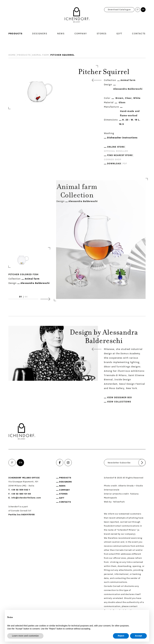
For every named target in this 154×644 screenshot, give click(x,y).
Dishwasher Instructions (122, 138)
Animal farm (40, 55)
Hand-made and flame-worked (130, 113)
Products (15, 34)
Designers (40, 34)
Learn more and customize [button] (25, 636)
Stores (102, 34)
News (61, 34)
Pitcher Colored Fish (23, 275)
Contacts (139, 34)
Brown (119, 98)
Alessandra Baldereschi (128, 89)
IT (138, 10)
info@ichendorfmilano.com (26, 498)
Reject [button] (121, 636)
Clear (128, 98)
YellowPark (119, 502)
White (137, 98)
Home (12, 55)
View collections (119, 402)
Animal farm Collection (77, 192)
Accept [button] (138, 636)
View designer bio (119, 398)
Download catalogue (119, 10)
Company (81, 34)
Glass (122, 103)
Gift (119, 34)
